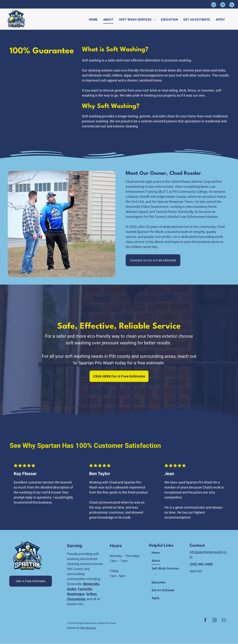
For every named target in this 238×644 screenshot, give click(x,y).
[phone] (232, 5)
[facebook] (205, 621)
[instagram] (223, 5)
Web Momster (88, 628)
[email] (214, 5)
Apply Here (196, 571)
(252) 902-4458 (201, 564)
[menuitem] (93, 20)
